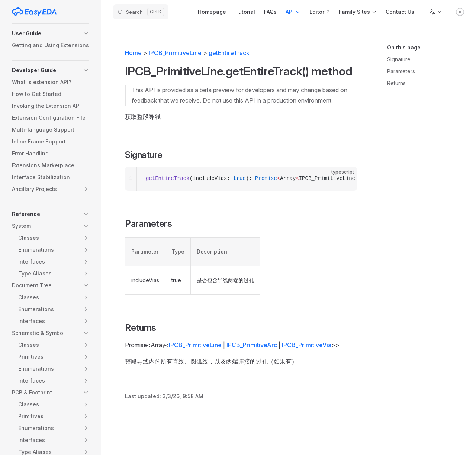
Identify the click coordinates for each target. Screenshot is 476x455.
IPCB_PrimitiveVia (307, 345)
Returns (396, 83)
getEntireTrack (229, 53)
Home (133, 53)
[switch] (460, 12)
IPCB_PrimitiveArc (252, 345)
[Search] (141, 12)
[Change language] (436, 12)
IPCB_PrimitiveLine (175, 53)
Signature (399, 59)
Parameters (401, 71)
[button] (51, 33)
